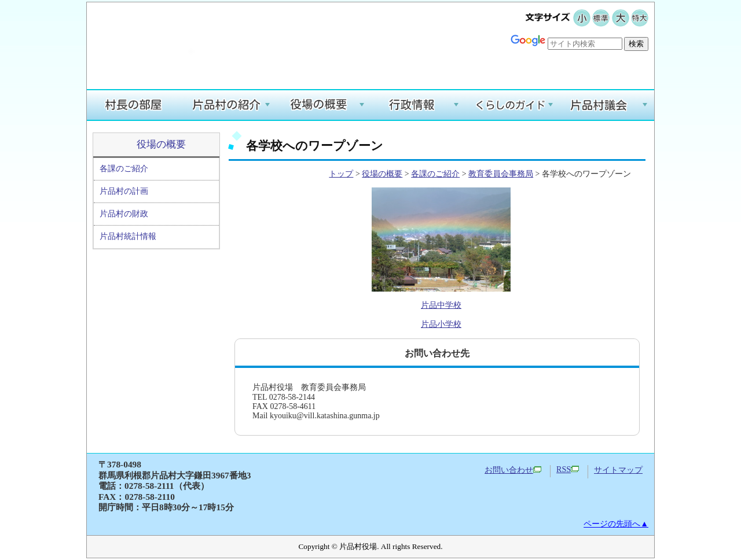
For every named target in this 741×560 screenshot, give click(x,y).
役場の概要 (161, 144)
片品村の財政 (124, 214)
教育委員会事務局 (501, 174)
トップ (341, 174)
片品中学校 (441, 305)
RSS (568, 469)
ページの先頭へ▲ (616, 524)
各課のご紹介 (124, 169)
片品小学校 (441, 324)
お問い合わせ (513, 470)
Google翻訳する (615, 62)
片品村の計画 (124, 191)
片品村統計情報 (128, 236)
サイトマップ (618, 470)
